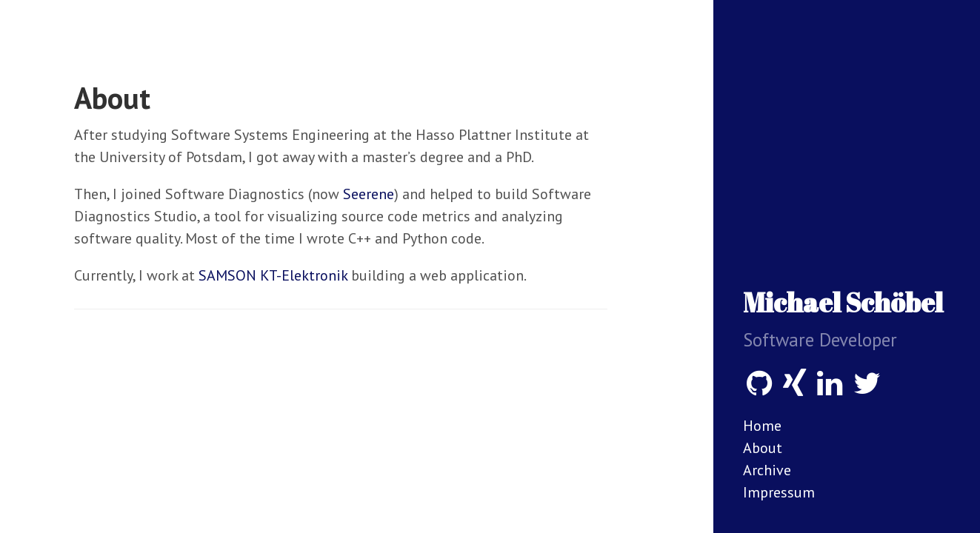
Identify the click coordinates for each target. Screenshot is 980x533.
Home (762, 426)
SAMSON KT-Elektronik (273, 275)
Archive (767, 470)
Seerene (369, 194)
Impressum (779, 492)
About (763, 448)
